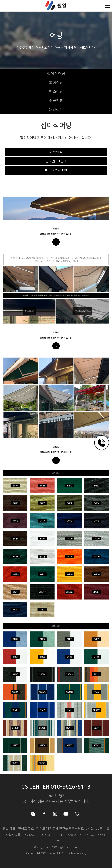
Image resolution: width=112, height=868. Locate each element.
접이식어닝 (56, 73)
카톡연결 (56, 152)
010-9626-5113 (56, 170)
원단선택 (56, 109)
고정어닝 (56, 82)
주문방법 (56, 100)
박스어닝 (56, 91)
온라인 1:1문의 (56, 161)
